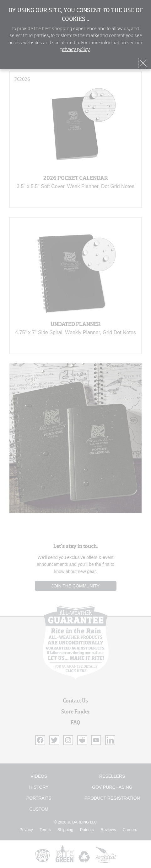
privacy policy (75, 50)
